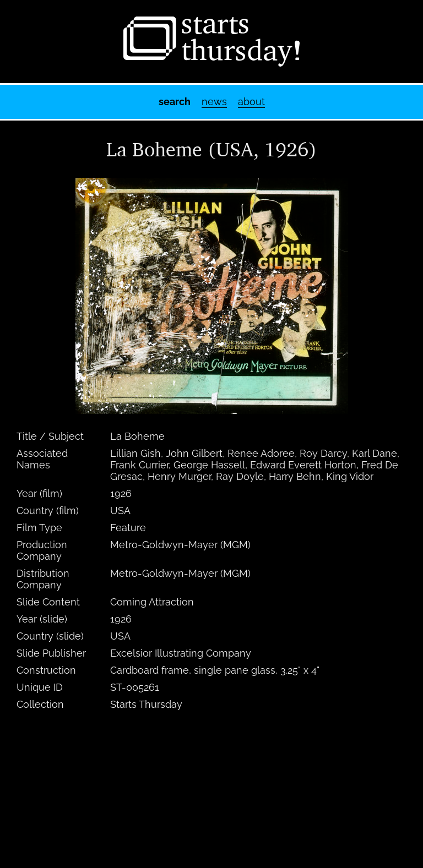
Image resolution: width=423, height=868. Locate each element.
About (251, 102)
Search (175, 102)
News (214, 102)
